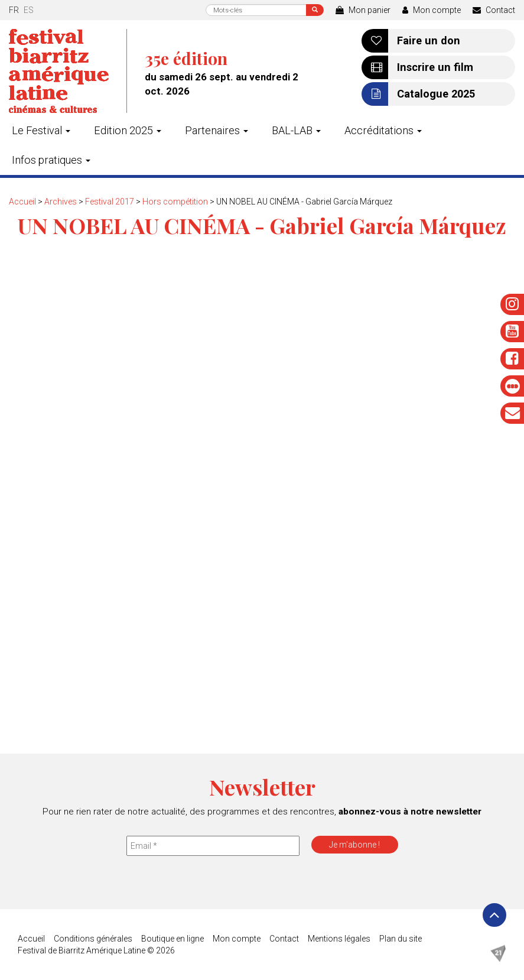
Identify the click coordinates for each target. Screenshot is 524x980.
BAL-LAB (296, 130)
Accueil (22, 202)
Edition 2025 (128, 130)
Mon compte (432, 10)
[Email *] (213, 846)
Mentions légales (339, 939)
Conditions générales (93, 939)
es (29, 10)
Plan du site (401, 939)
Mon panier (363, 10)
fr (14, 10)
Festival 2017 (110, 202)
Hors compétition (175, 202)
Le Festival (41, 130)
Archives (61, 202)
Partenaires (217, 130)
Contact (494, 10)
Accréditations (383, 130)
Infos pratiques (51, 160)
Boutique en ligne (173, 939)
